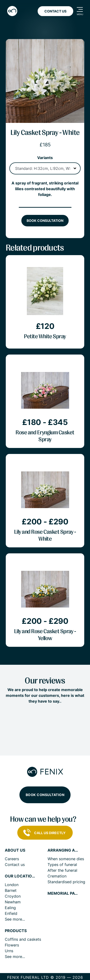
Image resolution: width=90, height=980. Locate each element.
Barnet (11, 890)
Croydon (13, 896)
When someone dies (66, 859)
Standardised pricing (66, 882)
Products (16, 931)
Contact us (15, 865)
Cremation (57, 876)
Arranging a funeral (63, 850)
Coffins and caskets (23, 939)
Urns (9, 951)
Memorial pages (63, 893)
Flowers (12, 945)
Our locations (20, 876)
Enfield (11, 913)
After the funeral (62, 870)
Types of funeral (62, 865)
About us (15, 850)
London (12, 885)
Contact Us (55, 11)
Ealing (10, 908)
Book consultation (45, 221)
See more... (15, 919)
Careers (12, 859)
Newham (13, 902)
